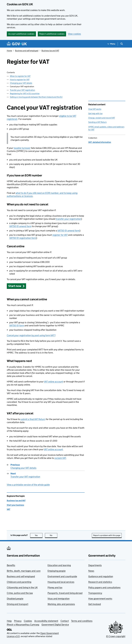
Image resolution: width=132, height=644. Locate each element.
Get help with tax (95, 113)
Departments (95, 565)
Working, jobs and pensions (61, 604)
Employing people (57, 571)
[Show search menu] (122, 44)
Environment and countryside (62, 576)
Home (9, 51)
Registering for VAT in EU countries (25, 94)
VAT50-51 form (17, 326)
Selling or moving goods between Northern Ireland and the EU (36, 97)
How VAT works (95, 109)
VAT (9, 509)
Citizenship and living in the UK (22, 587)
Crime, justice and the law (20, 593)
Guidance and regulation (101, 576)
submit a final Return (33, 419)
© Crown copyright (116, 636)
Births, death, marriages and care (24, 571)
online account (53, 382)
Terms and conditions (82, 621)
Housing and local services (61, 582)
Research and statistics (100, 582)
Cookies (28, 621)
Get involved (95, 604)
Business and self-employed (27, 51)
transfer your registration (68, 219)
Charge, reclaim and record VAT (102, 118)
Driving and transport (18, 604)
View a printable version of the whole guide (28, 485)
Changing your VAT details (21, 83)
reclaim (60, 458)
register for (60, 235)
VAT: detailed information (100, 142)
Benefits (11, 565)
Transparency (95, 593)
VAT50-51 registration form (23, 238)
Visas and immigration (59, 599)
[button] (16, 286)
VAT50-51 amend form (20, 226)
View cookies (74, 34)
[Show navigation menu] (111, 44)
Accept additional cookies (21, 34)
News (91, 571)
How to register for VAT (20, 80)
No (54, 535)
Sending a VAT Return (97, 122)
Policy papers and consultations (104, 587)
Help (9, 621)
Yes (39, 535)
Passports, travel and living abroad (65, 593)
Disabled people (15, 599)
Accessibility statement (46, 621)
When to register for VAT (20, 76)
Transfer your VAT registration (22, 90)
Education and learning (59, 565)
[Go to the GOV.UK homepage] (17, 44)
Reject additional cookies (52, 34)
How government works (100, 599)
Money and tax (55, 587)
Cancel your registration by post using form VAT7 (31, 335)
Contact (65, 621)
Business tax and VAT (50, 51)
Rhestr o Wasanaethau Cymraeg (23, 625)
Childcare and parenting (19, 582)
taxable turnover (22, 148)
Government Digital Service (55, 625)
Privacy (18, 621)
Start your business (15, 505)
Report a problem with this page (107, 535)
